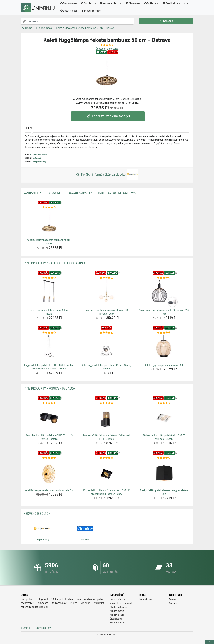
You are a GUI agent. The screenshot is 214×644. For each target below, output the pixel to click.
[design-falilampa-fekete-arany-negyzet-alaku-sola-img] (164, 474)
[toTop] (209, 642)
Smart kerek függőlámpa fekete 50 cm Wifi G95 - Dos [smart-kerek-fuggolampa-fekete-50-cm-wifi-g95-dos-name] (164, 312)
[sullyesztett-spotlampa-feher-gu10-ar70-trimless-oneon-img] (164, 419)
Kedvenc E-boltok (37, 514)
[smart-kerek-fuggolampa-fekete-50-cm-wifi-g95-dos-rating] (164, 278)
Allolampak (133, 3)
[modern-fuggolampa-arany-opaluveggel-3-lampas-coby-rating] (107, 278)
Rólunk (172, 599)
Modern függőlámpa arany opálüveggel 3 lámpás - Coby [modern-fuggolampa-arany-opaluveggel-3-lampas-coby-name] (107, 312)
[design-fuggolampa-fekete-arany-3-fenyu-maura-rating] (49, 278)
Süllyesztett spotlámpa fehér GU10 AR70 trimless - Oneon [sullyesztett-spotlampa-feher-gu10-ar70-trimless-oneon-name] (164, 437)
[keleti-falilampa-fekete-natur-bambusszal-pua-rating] (49, 458)
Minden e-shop (117, 615)
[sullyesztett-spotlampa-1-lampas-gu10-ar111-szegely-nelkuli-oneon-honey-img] (107, 474)
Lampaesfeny (39, 162)
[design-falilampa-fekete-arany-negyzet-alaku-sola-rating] (164, 458)
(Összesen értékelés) (107, 49)
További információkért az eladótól (107, 175)
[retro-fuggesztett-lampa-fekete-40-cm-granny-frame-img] (107, 349)
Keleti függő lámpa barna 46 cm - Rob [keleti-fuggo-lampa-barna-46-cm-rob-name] (164, 365)
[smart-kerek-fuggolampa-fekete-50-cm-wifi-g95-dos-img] (164, 293)
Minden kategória (91, 11)
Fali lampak (151, 3)
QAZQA (37, 158)
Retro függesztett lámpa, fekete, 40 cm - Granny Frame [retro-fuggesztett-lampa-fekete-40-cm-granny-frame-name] (106, 367)
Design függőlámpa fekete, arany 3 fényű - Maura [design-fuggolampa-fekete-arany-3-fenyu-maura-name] (49, 312)
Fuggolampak (69, 3)
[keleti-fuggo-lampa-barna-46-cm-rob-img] (164, 349)
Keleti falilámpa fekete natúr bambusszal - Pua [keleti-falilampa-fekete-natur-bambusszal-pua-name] (49, 490)
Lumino (25, 628)
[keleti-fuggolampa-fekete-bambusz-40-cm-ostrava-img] (49, 223)
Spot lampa (88, 3)
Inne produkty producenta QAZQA (49, 388)
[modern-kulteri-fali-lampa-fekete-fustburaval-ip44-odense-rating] (107, 403)
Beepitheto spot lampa (175, 3)
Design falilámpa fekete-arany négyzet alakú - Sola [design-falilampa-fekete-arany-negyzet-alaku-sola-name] (164, 492)
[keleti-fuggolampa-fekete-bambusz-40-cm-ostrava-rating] (49, 208)
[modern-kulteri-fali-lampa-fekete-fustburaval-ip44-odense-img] (107, 419)
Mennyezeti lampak (111, 3)
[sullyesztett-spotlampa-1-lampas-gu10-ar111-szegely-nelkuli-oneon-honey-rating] (107, 458)
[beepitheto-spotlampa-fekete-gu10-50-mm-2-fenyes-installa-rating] (49, 403)
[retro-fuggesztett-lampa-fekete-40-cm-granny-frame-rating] (107, 333)
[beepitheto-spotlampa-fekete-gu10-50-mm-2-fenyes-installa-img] (49, 419)
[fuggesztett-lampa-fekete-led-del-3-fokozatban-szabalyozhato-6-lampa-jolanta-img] (49, 349)
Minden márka (117, 611)
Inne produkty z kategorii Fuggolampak (55, 263)
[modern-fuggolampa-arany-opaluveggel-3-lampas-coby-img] (107, 293)
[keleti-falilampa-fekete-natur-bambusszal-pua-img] (49, 474)
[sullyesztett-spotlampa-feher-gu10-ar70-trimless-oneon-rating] (164, 403)
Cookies (173, 603)
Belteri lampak (69, 11)
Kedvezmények (117, 623)
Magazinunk (146, 599)
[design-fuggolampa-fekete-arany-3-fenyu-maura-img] (49, 293)
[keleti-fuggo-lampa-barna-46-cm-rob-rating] (164, 333)
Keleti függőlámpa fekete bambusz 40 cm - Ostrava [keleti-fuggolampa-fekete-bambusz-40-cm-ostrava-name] (49, 242)
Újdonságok (116, 619)
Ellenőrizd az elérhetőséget (108, 116)
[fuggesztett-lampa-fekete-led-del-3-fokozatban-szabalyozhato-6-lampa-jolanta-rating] (49, 333)
